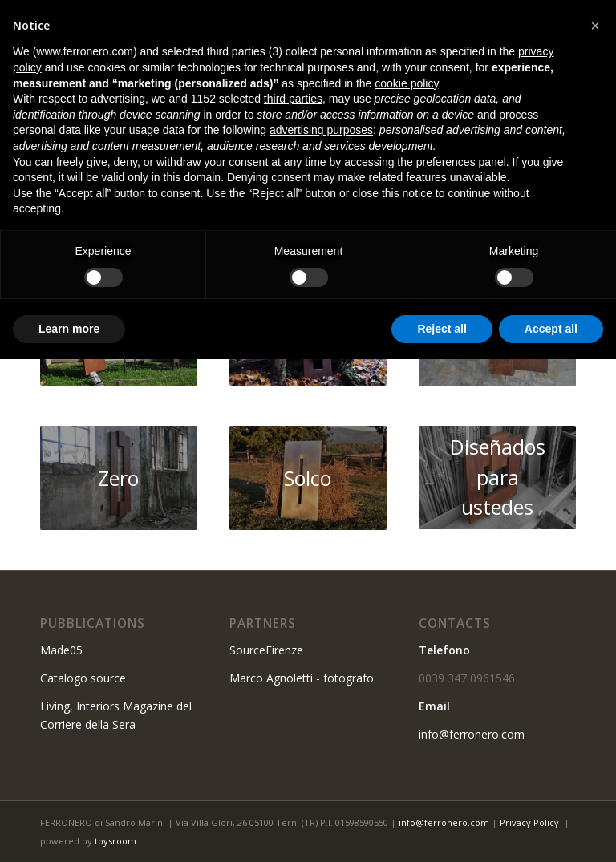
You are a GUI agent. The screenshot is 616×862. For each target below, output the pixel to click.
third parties (293, 99)
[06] (119, 478)
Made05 (61, 650)
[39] (308, 478)
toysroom (115, 841)
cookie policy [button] (406, 83)
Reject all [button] (442, 329)
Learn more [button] (69, 329)
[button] (595, 26)
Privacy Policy (529, 822)
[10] (497, 478)
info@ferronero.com (472, 734)
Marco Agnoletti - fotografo (302, 678)
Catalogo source (83, 678)
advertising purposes (321, 130)
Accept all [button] (551, 329)
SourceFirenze (266, 650)
